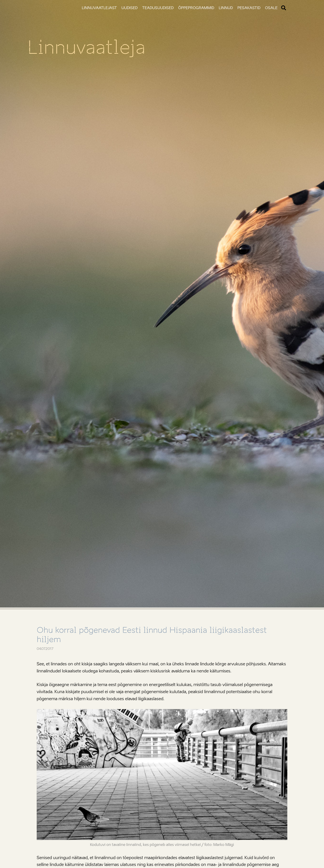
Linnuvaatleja (86, 47)
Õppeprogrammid (196, 8)
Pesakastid (249, 8)
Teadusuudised (158, 8)
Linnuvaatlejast (99, 8)
